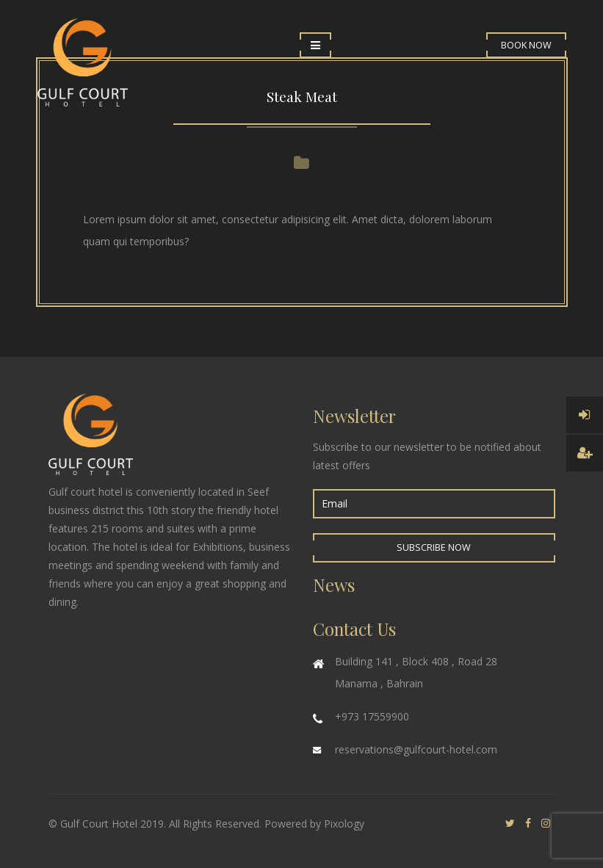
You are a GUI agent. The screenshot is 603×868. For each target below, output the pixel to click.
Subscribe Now (434, 547)
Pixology (344, 824)
